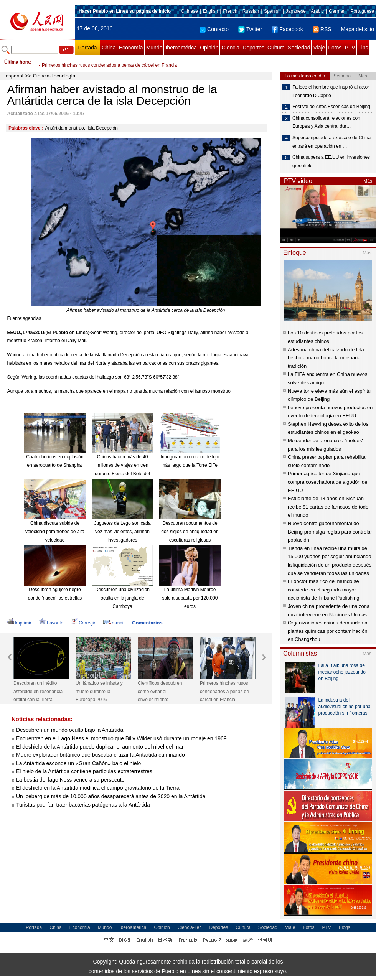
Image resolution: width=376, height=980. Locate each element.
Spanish (272, 11)
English (210, 11)
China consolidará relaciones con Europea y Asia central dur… (326, 122)
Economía (131, 48)
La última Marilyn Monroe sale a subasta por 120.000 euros (190, 598)
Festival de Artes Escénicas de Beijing (331, 107)
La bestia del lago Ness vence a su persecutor (71, 780)
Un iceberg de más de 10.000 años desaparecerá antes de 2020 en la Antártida (111, 796)
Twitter (250, 29)
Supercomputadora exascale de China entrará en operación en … (331, 142)
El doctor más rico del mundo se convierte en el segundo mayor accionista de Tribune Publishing (323, 590)
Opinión (209, 48)
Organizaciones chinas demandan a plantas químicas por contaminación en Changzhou (327, 631)
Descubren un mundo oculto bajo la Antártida (70, 730)
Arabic (317, 11)
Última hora (17, 62)
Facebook (287, 29)
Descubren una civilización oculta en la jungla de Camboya (122, 598)
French (230, 11)
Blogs (345, 927)
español (15, 76)
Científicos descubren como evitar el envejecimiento (160, 691)
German (337, 11)
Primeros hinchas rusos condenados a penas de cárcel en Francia (224, 691)
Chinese (190, 11)
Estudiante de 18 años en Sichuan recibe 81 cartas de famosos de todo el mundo (328, 507)
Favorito (51, 623)
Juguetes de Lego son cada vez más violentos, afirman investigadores (122, 531)
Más (368, 181)
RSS (322, 29)
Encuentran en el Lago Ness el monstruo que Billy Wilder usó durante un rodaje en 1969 (121, 738)
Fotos (335, 48)
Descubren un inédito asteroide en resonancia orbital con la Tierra (38, 691)
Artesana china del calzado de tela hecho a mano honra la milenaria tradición (326, 358)
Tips (363, 48)
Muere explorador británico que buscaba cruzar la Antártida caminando (101, 755)
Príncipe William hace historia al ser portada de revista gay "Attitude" (112, 62)
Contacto (214, 29)
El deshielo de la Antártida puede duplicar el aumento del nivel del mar (100, 747)
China (109, 48)
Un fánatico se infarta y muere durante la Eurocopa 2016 (99, 691)
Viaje (319, 48)
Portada (87, 48)
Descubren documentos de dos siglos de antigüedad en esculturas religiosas (190, 531)
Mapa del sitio (358, 29)
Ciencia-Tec (190, 927)
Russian (251, 11)
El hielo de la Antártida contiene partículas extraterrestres (84, 771)
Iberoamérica (181, 48)
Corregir (83, 623)
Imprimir (19, 623)
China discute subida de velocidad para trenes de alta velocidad (55, 531)
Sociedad (299, 48)
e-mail (114, 623)
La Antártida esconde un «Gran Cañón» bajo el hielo (78, 763)
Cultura (276, 48)
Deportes (253, 48)
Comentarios (147, 623)
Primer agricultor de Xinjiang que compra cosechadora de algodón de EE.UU (327, 482)
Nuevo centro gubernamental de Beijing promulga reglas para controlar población (330, 532)
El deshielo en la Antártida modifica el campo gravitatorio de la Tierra (98, 788)
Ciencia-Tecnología (54, 76)
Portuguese (362, 11)
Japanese (296, 11)
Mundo (154, 48)
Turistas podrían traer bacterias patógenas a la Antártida (83, 805)
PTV (350, 48)
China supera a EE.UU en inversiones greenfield (331, 161)
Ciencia (230, 48)
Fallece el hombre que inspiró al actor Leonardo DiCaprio (331, 91)
